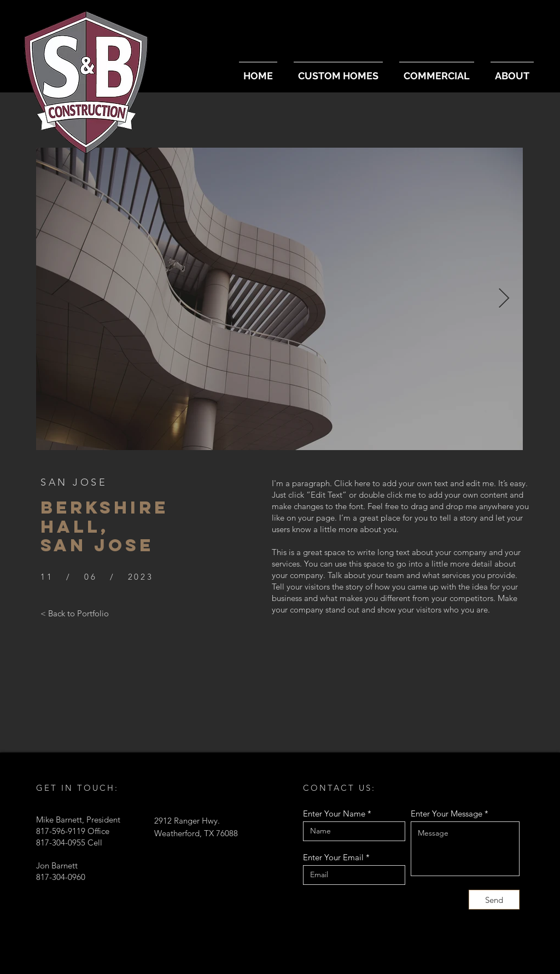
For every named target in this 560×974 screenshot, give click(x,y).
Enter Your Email (333, 857)
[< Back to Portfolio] (75, 613)
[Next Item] (504, 299)
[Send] (494, 900)
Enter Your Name (334, 813)
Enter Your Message (447, 813)
